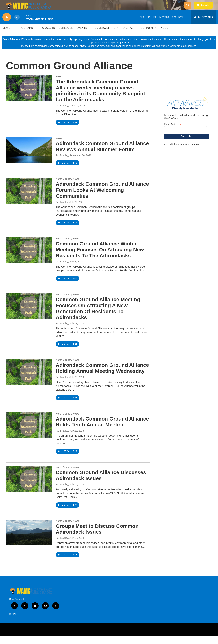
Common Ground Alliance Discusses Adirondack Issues (101, 483)
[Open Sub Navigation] (13, 36)
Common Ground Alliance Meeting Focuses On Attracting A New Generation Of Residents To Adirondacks (98, 316)
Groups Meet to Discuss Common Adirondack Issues (97, 537)
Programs (25, 36)
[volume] (17, 25)
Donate (207, 9)
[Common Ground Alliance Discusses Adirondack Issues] (29, 487)
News (6, 36)
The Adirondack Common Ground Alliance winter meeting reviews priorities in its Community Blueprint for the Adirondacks (100, 98)
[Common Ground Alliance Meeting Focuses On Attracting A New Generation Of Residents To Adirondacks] (29, 314)
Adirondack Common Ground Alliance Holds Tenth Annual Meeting (102, 429)
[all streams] (203, 25)
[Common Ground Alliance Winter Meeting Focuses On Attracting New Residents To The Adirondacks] (29, 258)
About (165, 36)
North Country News (67, 187)
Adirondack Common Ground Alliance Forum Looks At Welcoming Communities (102, 198)
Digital (128, 36)
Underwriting (105, 36)
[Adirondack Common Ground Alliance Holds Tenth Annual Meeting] (29, 433)
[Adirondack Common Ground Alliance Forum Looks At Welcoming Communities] (29, 198)
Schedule (66, 36)
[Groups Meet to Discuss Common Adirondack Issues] (29, 540)
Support (147, 36)
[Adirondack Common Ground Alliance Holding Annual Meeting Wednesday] (29, 379)
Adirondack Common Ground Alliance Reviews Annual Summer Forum (102, 154)
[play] (7, 25)
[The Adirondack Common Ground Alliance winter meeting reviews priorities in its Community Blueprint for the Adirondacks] (29, 96)
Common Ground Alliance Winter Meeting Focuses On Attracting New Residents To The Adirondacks (100, 257)
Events (82, 36)
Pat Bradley (62, 113)
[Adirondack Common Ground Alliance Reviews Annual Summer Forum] (29, 158)
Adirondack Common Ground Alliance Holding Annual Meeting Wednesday (102, 376)
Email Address (173, 132)
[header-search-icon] (189, 9)
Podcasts (48, 36)
